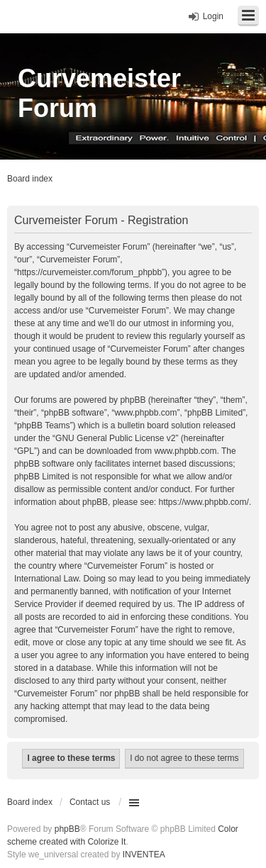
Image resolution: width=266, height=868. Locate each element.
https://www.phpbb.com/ (203, 502)
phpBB (67, 829)
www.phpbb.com (185, 451)
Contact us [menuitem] (90, 802)
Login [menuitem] (213, 16)
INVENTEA (144, 855)
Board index (30, 802)
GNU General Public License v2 (115, 438)
